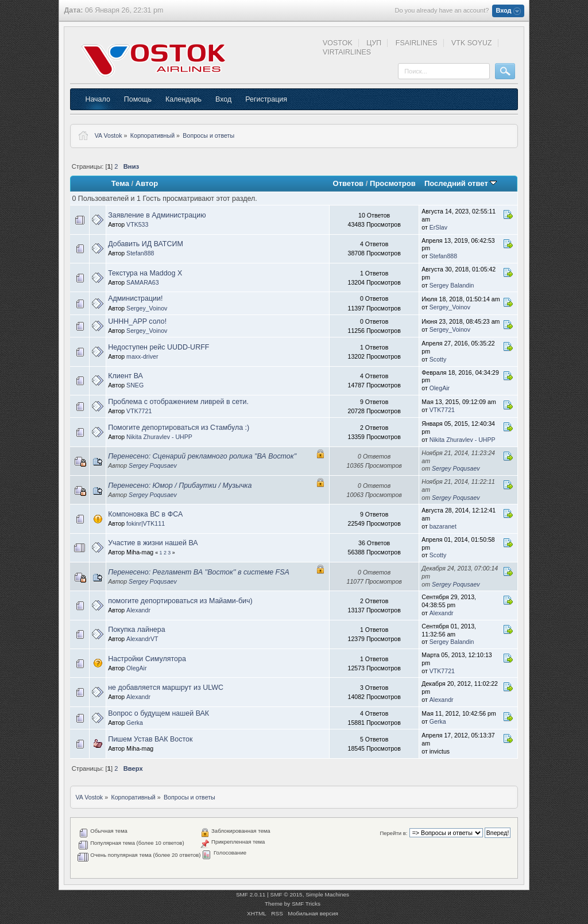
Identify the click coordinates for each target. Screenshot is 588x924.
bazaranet (443, 526)
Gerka (135, 723)
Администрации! (135, 298)
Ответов (349, 183)
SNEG (135, 385)
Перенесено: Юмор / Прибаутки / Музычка (180, 486)
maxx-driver (142, 356)
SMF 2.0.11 (251, 894)
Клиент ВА (125, 376)
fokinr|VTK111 (146, 523)
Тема (120, 183)
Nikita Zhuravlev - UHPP (159, 437)
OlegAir (440, 388)
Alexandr (138, 610)
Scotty (438, 359)
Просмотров (393, 183)
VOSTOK (338, 43)
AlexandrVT (142, 639)
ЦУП (374, 43)
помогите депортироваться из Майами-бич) (180, 601)
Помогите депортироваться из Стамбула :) (179, 428)
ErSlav (438, 227)
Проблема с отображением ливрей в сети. (178, 402)
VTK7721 (139, 411)
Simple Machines (327, 894)
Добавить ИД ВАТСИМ (146, 244)
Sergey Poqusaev (153, 465)
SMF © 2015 (287, 894)
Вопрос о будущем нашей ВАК (158, 713)
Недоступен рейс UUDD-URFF (158, 347)
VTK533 (137, 224)
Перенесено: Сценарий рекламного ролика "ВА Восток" (202, 456)
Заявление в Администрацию (157, 215)
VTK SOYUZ (472, 43)
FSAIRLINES (417, 43)
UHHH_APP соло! (137, 321)
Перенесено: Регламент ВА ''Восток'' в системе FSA (199, 572)
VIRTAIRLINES (347, 52)
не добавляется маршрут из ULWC (166, 688)
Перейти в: (393, 833)
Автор (147, 183)
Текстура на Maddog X (145, 273)
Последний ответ (461, 183)
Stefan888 (140, 253)
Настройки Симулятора (147, 659)
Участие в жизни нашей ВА (153, 543)
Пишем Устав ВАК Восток (150, 739)
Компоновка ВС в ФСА (145, 514)
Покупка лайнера (136, 630)
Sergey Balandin (452, 285)
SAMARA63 (143, 282)
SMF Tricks (306, 904)
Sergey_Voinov (147, 308)
